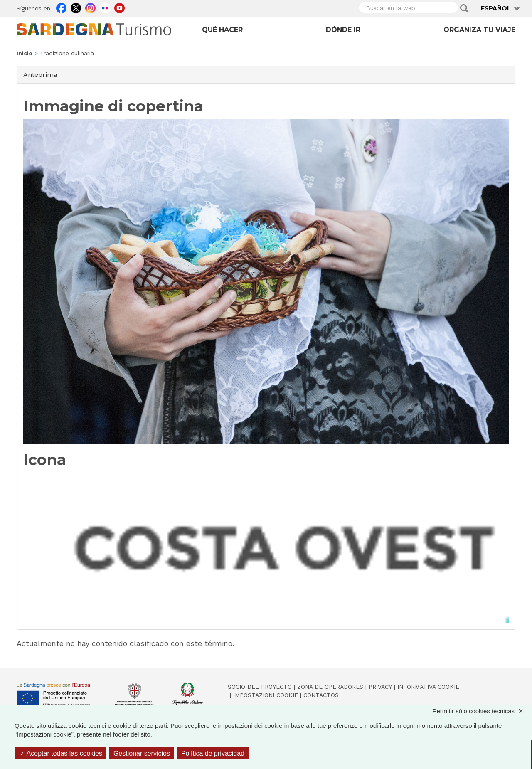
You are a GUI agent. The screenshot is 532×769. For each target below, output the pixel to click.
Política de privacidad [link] (213, 753)
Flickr (105, 7)
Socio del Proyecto (260, 687)
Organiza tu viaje (479, 30)
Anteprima (40, 74)
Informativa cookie (428, 687)
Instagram (90, 7)
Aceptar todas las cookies (61, 753)
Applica (464, 8)
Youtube (119, 7)
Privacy (380, 687)
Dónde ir (343, 30)
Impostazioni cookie (266, 695)
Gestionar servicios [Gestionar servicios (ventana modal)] (142, 753)
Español (496, 8)
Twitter (76, 7)
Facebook (61, 7)
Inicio (25, 53)
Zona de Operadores (330, 687)
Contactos (321, 695)
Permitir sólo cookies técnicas (482, 711)
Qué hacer (222, 30)
